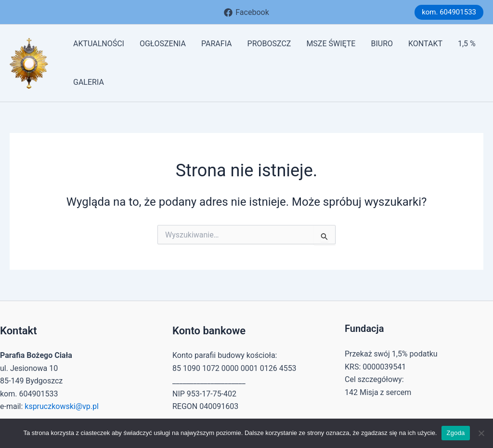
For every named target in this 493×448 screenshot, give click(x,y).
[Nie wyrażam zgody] (481, 433)
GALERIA (89, 82)
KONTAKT (425, 44)
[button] (449, 12)
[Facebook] (246, 13)
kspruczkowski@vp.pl (62, 406)
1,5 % (467, 44)
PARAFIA (217, 44)
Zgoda (455, 433)
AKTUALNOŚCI (99, 44)
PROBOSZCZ (269, 44)
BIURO (382, 44)
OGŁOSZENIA (163, 44)
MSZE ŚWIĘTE (331, 44)
